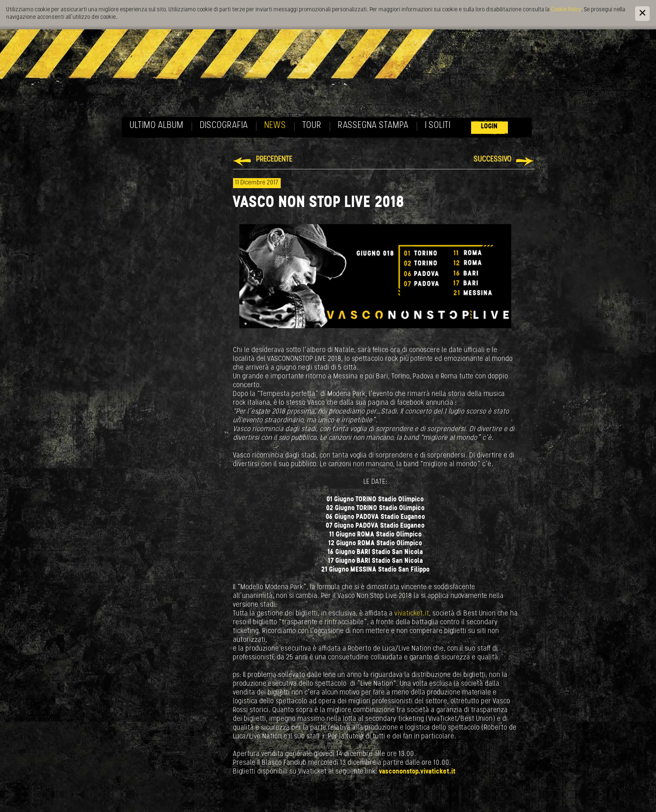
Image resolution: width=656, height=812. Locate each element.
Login (489, 126)
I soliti (438, 126)
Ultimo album (157, 126)
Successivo (493, 160)
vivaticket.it (412, 614)
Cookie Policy (566, 10)
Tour (312, 126)
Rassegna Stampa (373, 126)
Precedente (274, 160)
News (275, 126)
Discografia (224, 126)
